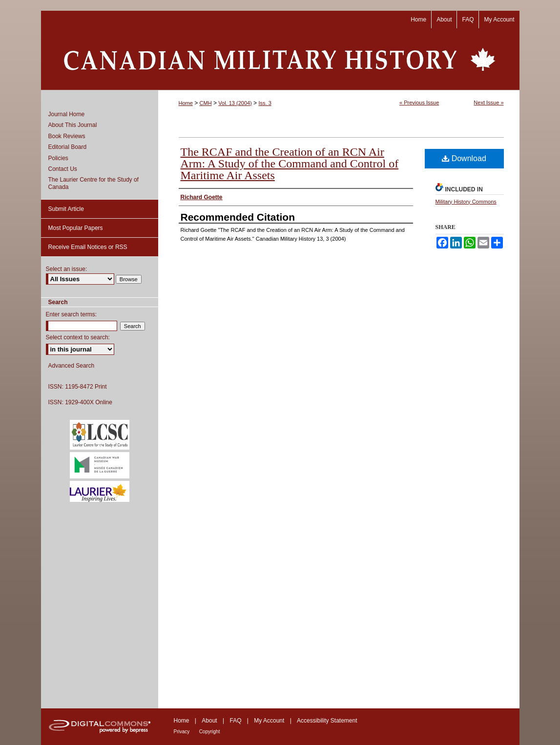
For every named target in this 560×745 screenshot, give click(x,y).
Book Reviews (67, 136)
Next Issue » (488, 103)
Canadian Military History (280, 59)
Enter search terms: (72, 314)
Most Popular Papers (76, 228)
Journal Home (67, 114)
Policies (58, 158)
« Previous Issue (419, 103)
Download (464, 158)
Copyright (210, 732)
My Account (269, 721)
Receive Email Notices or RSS (88, 247)
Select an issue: (67, 269)
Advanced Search (72, 366)
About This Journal (73, 125)
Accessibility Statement (327, 721)
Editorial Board (68, 147)
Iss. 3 (265, 103)
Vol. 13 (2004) (235, 103)
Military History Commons (466, 202)
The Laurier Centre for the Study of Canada (93, 183)
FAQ (235, 721)
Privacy (182, 732)
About (209, 721)
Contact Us (63, 169)
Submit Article (66, 209)
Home (186, 103)
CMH (206, 103)
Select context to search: (78, 337)
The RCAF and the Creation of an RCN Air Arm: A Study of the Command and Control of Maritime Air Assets (290, 164)
